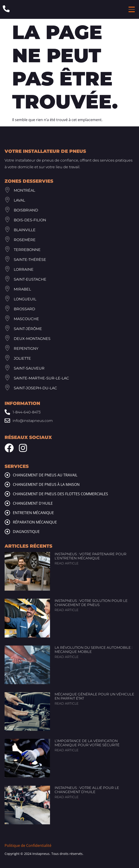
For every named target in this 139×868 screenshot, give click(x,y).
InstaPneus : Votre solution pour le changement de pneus (91, 603)
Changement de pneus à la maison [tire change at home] (46, 484)
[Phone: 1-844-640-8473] (6, 9)
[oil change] (7, 503)
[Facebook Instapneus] (9, 448)
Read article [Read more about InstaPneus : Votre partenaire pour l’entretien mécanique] (67, 563)
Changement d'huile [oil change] (33, 503)
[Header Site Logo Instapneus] (68, 9)
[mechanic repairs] (7, 522)
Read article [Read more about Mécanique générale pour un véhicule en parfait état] (67, 703)
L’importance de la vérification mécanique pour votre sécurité (87, 743)
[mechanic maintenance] (7, 513)
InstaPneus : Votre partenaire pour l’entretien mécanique (90, 556)
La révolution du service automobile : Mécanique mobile (93, 650)
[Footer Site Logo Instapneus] (28, 140)
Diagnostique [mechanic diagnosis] (26, 532)
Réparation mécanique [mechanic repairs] (35, 522)
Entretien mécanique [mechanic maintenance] (33, 513)
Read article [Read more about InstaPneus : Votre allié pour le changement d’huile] (67, 797)
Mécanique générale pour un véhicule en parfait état (94, 696)
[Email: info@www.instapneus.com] (69, 421)
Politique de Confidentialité (28, 845)
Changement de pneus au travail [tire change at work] (45, 475)
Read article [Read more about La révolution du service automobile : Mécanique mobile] (67, 657)
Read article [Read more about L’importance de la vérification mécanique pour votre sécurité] (67, 750)
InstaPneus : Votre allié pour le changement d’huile (87, 790)
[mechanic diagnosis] (7, 532)
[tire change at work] (7, 475)
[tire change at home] (7, 484)
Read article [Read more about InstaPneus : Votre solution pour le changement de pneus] (67, 610)
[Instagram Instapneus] (23, 448)
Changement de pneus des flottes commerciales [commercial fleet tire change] (60, 494)
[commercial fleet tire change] (7, 494)
